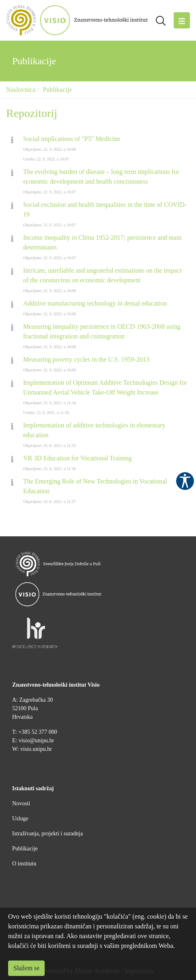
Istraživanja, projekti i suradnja (47, 834)
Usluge (20, 818)
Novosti (21, 803)
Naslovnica (21, 90)
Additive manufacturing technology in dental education (95, 303)
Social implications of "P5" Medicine (72, 139)
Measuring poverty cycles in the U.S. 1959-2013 (86, 359)
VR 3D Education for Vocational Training (77, 458)
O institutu (24, 864)
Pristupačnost (185, 481)
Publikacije (57, 90)
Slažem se (26, 968)
